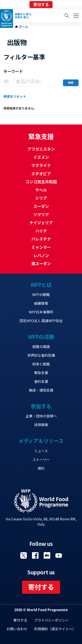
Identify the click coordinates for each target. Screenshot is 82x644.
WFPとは (41, 285)
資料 (41, 468)
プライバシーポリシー (51, 620)
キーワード (13, 71)
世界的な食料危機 (41, 355)
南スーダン (41, 263)
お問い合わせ (17, 629)
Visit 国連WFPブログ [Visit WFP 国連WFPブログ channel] (47, 555)
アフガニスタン (41, 149)
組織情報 (41, 303)
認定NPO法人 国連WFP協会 (41, 321)
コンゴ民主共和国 (41, 182)
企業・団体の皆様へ (41, 416)
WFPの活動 (41, 337)
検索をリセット (15, 96)
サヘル (41, 190)
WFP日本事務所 (41, 312)
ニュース (41, 451)
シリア (41, 198)
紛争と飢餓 (41, 364)
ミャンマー (41, 247)
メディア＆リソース (41, 441)
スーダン (41, 206)
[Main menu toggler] (76, 16)
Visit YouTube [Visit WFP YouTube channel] (59, 555)
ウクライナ (41, 165)
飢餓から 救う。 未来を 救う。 (24, 16)
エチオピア (41, 173)
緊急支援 (41, 373)
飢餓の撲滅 (41, 346)
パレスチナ (41, 239)
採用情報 (41, 425)
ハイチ (41, 231)
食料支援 (41, 381)
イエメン (41, 157)
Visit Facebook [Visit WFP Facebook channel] (35, 555)
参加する (41, 406)
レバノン (41, 255)
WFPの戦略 (41, 294)
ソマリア (41, 214)
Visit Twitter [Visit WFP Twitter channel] (24, 555)
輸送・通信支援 (41, 390)
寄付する (41, 4)
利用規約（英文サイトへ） (55, 629)
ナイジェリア (41, 222)
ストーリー (41, 459)
